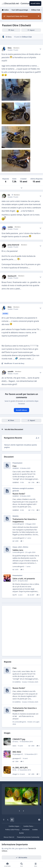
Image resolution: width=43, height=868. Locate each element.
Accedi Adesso (21, 410)
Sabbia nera (18, 550)
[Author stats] (40, 49)
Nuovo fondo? (19, 494)
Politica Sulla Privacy (12, 830)
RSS (22, 833)
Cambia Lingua (15, 826)
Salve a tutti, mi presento (24, 578)
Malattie (15, 516)
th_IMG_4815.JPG (20, 768)
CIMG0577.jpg (19, 739)
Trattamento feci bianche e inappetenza (25, 520)
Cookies (35, 830)
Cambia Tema (29, 826)
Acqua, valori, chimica (20, 547)
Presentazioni (17, 463)
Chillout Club (27, 37)
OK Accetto (22, 857)
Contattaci (26, 830)
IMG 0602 (17, 752)
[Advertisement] (21, 631)
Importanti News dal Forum (16, 16)
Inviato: (30, 682)
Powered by (28, 837)
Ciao (14, 466)
